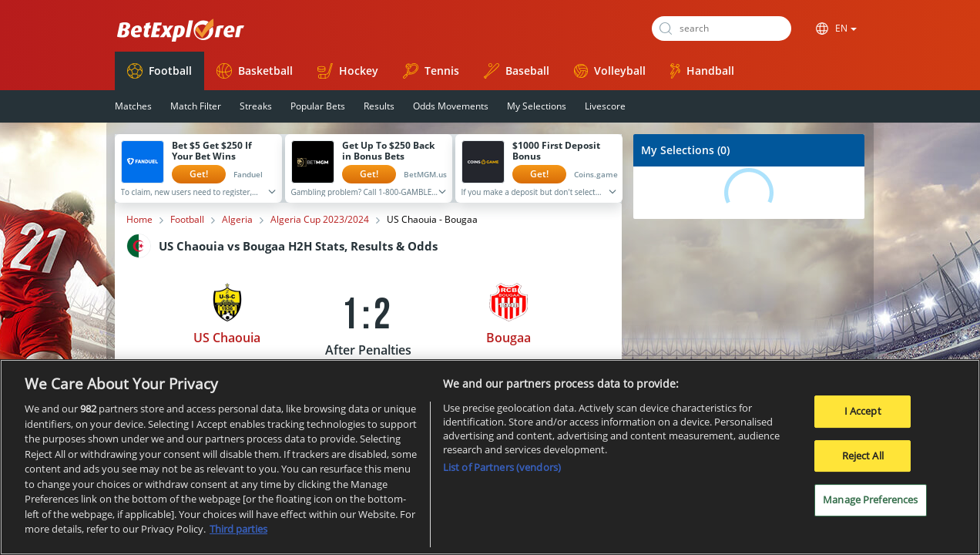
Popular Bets (318, 106)
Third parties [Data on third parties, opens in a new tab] (238, 529)
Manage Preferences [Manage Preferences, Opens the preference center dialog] (870, 500)
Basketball (255, 71)
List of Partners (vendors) (502, 467)
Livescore (605, 106)
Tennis (431, 71)
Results (379, 106)
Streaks (256, 106)
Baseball (517, 71)
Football (159, 71)
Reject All (863, 456)
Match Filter (196, 106)
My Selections (537, 106)
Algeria (237, 220)
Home (139, 220)
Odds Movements (451, 106)
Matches (133, 106)
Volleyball (610, 71)
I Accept (863, 411)
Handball (702, 71)
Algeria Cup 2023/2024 (320, 220)
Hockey (348, 71)
